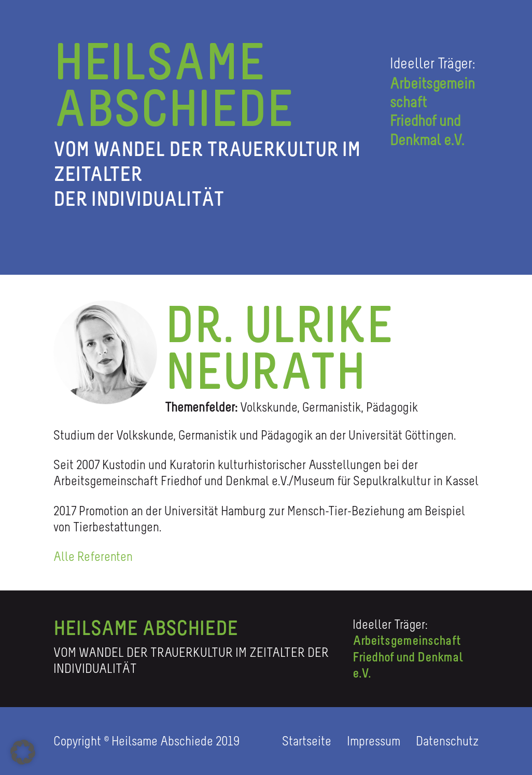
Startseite (308, 741)
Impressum (375, 741)
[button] (23, 752)
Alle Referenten (93, 556)
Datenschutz (447, 741)
